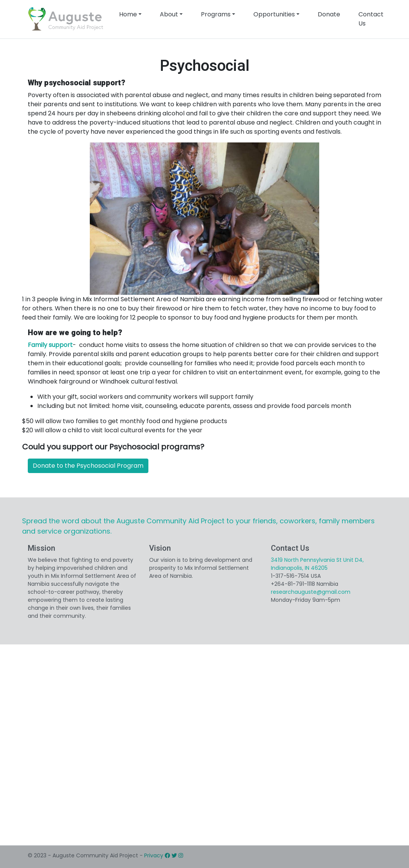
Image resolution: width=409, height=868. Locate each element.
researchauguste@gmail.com (311, 592)
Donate (329, 14)
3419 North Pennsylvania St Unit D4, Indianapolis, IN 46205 (317, 564)
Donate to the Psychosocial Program (88, 466)
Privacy (154, 855)
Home (128, 14)
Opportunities (274, 14)
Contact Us (371, 19)
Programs (216, 14)
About (169, 14)
